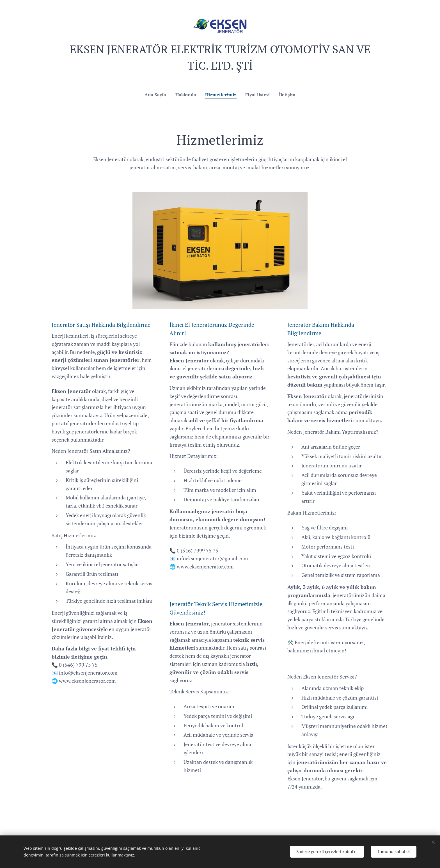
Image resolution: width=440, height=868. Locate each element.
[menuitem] (154, 95)
